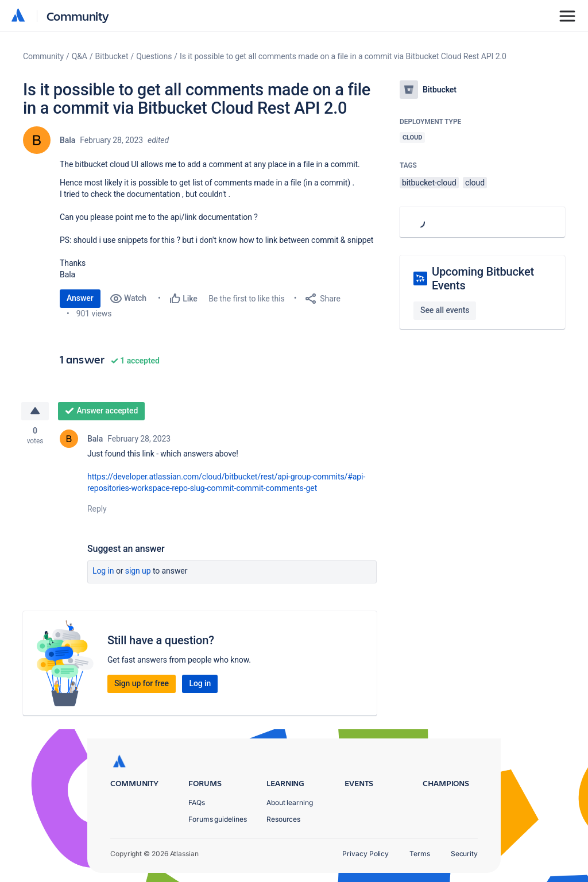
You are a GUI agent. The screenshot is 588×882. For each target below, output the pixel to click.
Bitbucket (112, 56)
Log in (103, 571)
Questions (154, 56)
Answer (80, 298)
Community (78, 16)
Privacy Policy (365, 854)
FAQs (197, 802)
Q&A (80, 56)
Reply (97, 509)
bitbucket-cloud (429, 183)
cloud (475, 183)
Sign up (138, 571)
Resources (283, 819)
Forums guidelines (218, 819)
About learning (290, 802)
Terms (420, 854)
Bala (67, 140)
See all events (445, 310)
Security (464, 854)
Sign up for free (142, 683)
